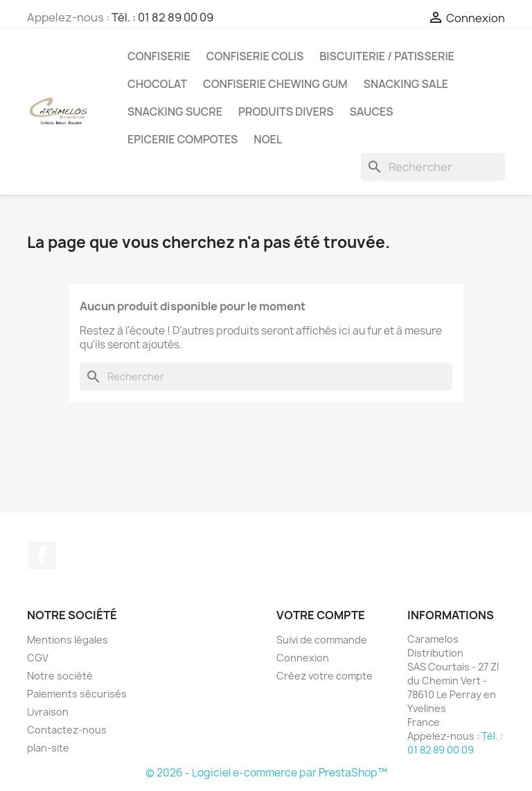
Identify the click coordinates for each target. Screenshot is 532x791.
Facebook (42, 556)
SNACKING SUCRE (175, 112)
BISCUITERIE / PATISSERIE (387, 56)
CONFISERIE (159, 56)
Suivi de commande (322, 640)
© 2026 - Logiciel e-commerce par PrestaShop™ (266, 773)
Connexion (303, 658)
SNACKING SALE (406, 84)
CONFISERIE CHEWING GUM (275, 84)
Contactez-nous (67, 730)
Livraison (48, 712)
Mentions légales (68, 640)
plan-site (48, 748)
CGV (38, 658)
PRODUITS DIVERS (286, 112)
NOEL (268, 139)
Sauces (371, 112)
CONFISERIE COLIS (255, 56)
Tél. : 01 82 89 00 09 (162, 17)
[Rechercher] (433, 167)
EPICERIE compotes (183, 139)
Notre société (60, 676)
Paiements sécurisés (77, 694)
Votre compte (321, 615)
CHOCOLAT (157, 84)
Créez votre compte (325, 676)
